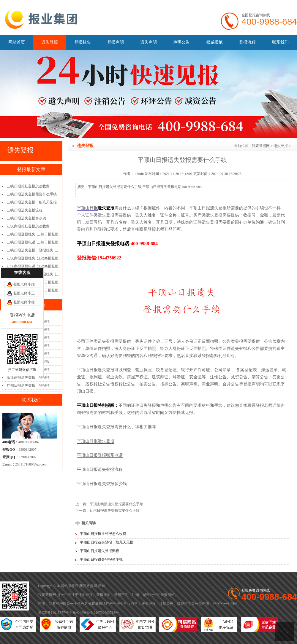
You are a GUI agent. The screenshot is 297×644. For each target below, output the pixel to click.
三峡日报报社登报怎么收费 (28, 186)
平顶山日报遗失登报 (96, 441)
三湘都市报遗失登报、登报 (28, 361)
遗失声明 (148, 42)
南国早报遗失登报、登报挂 (28, 353)
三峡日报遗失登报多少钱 (26, 218)
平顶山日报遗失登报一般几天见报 (107, 542)
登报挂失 (83, 42)
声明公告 (181, 42)
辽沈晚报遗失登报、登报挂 (28, 369)
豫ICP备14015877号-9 (55, 613)
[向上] (284, 631)
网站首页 (17, 42)
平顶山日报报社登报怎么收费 (103, 534)
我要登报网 (261, 146)
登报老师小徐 (24, 270)
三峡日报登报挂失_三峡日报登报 (33, 234)
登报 (164, 595)
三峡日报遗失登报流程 (25, 210)
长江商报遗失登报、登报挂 (28, 377)
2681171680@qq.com (31, 464)
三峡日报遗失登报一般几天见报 (32, 202)
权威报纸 (214, 42)
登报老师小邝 (24, 252)
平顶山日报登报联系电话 (100, 455)
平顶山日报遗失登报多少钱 (102, 484)
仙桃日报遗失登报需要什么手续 (115, 511)
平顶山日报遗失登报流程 (100, 470)
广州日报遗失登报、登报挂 (28, 385)
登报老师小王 (24, 261)
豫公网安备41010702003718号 (96, 613)
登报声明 (116, 42)
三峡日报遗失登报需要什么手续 (32, 194)
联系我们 (280, 42)
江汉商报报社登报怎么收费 (28, 226)
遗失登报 (50, 42)
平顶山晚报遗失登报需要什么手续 (116, 504)
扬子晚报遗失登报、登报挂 (28, 345)
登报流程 (247, 42)
